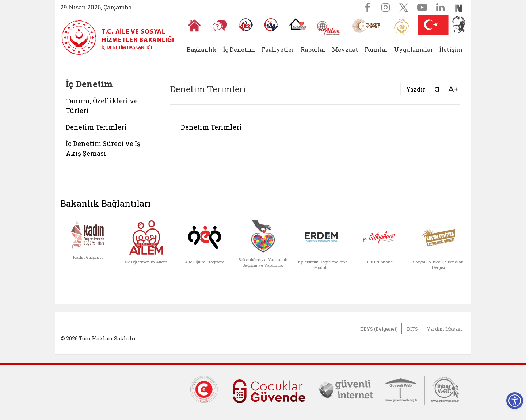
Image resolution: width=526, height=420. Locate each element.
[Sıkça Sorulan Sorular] (220, 26)
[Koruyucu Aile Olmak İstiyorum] (298, 24)
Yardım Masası (444, 329)
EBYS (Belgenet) (379, 329)
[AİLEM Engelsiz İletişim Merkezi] (329, 28)
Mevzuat (345, 49)
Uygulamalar (413, 49)
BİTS (412, 329)
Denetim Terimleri (96, 127)
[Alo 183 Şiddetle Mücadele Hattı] (245, 25)
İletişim (451, 49)
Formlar (376, 49)
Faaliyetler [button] (278, 49)
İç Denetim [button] (239, 49)
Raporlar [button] (313, 49)
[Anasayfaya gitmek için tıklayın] (194, 26)
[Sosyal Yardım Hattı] (271, 25)
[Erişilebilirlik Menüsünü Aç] (515, 401)
